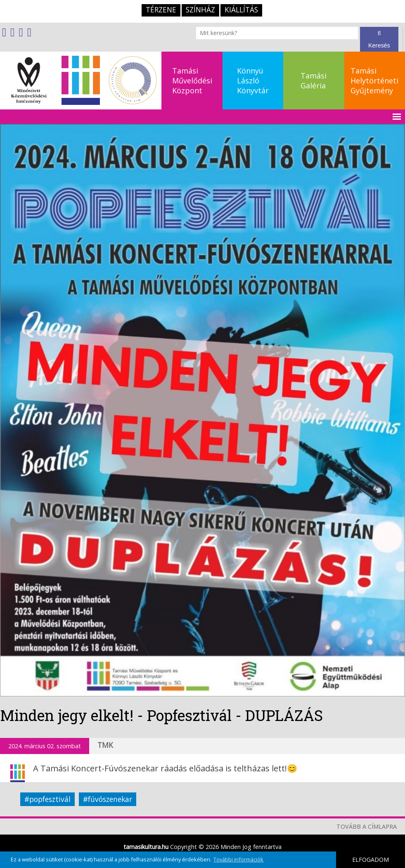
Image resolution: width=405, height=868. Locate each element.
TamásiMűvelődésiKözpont (192, 81)
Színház (200, 10)
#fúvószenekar (108, 799)
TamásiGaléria (314, 81)
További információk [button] (238, 859)
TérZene (161, 10)
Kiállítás (241, 10)
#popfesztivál (47, 799)
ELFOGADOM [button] (371, 860)
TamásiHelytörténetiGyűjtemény (374, 81)
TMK (105, 745)
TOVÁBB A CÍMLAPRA (367, 826)
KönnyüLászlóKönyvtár (253, 81)
